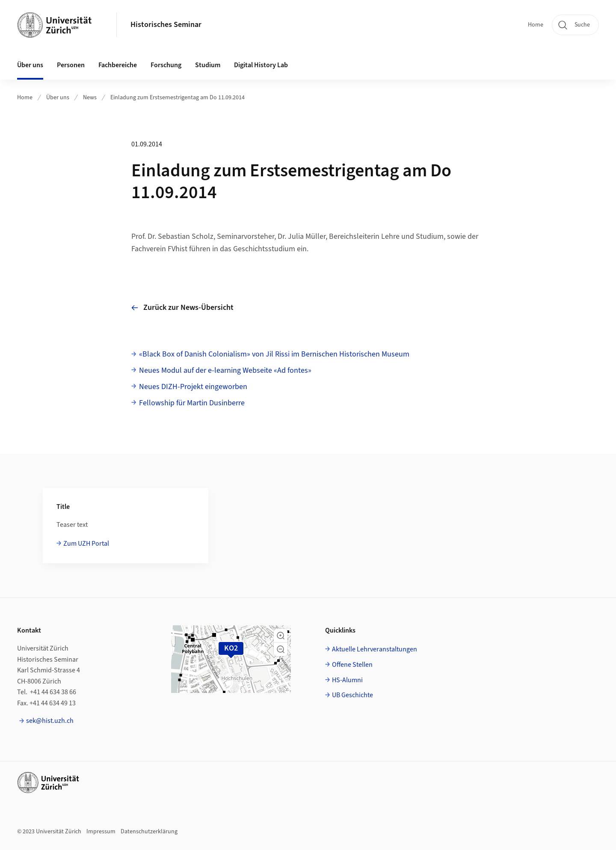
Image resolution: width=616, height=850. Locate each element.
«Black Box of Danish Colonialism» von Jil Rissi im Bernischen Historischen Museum (274, 354)
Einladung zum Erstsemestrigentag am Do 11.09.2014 (178, 98)
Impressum (101, 832)
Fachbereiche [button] (118, 65)
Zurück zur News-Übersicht (182, 308)
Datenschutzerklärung (149, 832)
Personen (71, 65)
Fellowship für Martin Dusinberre (192, 403)
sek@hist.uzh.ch (50, 721)
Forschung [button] (166, 65)
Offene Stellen (352, 665)
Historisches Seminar (166, 25)
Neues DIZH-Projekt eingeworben (193, 387)
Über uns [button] (30, 65)
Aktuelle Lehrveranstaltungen (375, 649)
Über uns (58, 98)
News (90, 98)
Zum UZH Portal (86, 544)
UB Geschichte (352, 695)
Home (536, 25)
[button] (281, 636)
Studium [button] (208, 65)
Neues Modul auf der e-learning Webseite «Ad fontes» (225, 370)
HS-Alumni (347, 680)
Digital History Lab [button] (261, 65)
